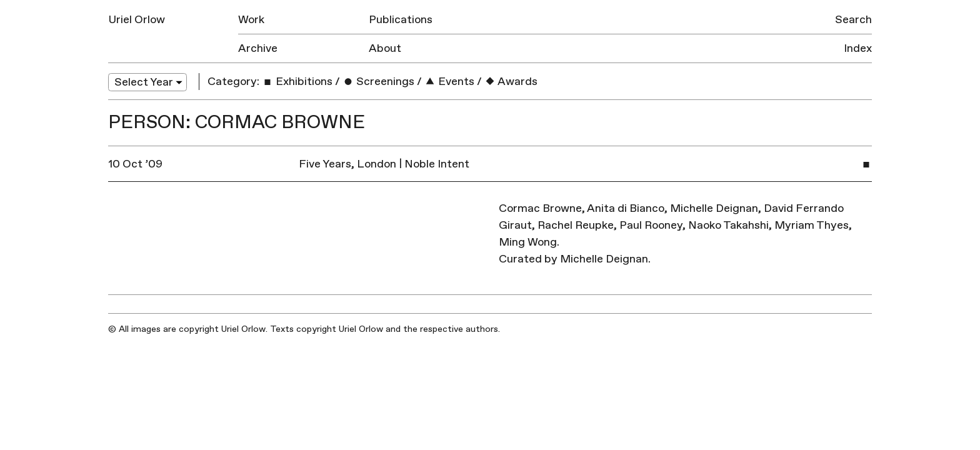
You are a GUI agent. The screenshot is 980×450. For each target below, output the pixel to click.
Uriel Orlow (137, 20)
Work (251, 20)
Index (858, 48)
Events (449, 82)
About (385, 48)
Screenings (378, 82)
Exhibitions (297, 82)
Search (853, 20)
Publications (401, 20)
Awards (511, 82)
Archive (258, 48)
